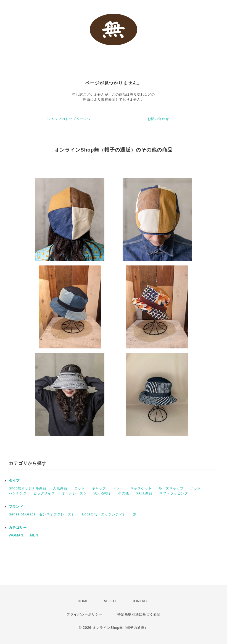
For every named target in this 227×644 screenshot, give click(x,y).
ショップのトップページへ (69, 119)
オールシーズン (74, 493)
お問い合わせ (158, 119)
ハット (196, 488)
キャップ (99, 488)
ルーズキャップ (171, 488)
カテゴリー (18, 528)
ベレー (118, 488)
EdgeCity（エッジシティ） (104, 514)
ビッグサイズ (44, 493)
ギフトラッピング (174, 493)
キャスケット (141, 488)
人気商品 (60, 488)
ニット (80, 488)
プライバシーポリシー (85, 614)
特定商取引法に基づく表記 (139, 614)
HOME (83, 601)
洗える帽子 (103, 493)
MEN (34, 535)
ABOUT (110, 601)
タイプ (14, 481)
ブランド (16, 507)
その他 (124, 493)
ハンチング (18, 493)
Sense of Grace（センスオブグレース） (42, 514)
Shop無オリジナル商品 (28, 488)
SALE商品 (144, 493)
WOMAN (16, 535)
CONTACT (140, 601)
